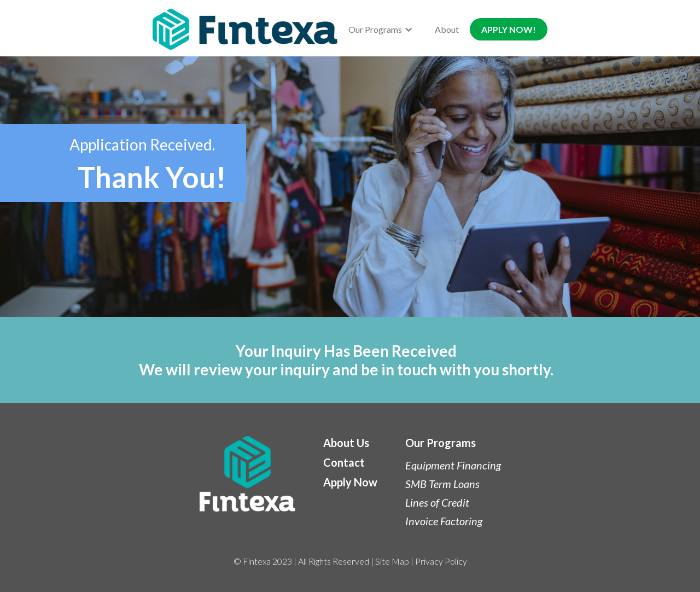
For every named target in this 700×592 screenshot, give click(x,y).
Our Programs (441, 443)
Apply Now (350, 482)
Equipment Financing (453, 465)
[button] (381, 29)
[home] (245, 29)
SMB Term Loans (442, 484)
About (447, 29)
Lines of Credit (437, 502)
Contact (344, 462)
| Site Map (389, 561)
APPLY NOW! (509, 29)
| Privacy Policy (438, 561)
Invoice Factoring (444, 521)
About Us (346, 443)
